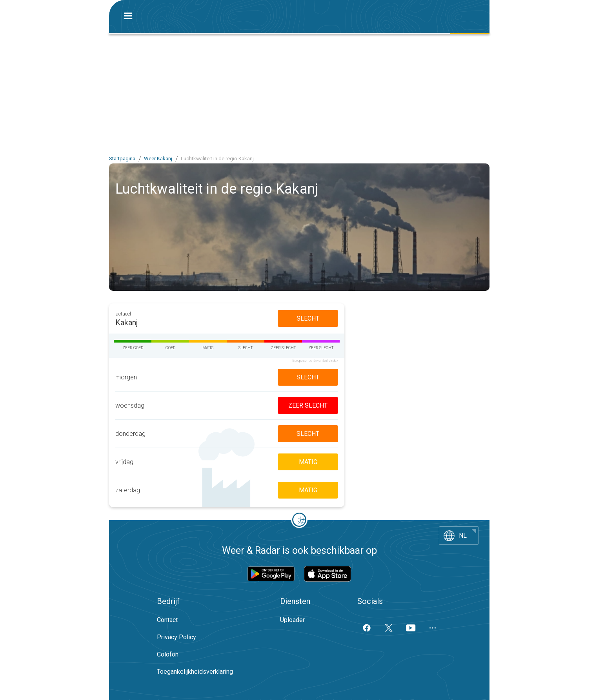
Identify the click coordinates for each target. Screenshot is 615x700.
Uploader (292, 620)
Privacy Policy (176, 637)
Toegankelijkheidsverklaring (195, 672)
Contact (167, 620)
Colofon (168, 654)
